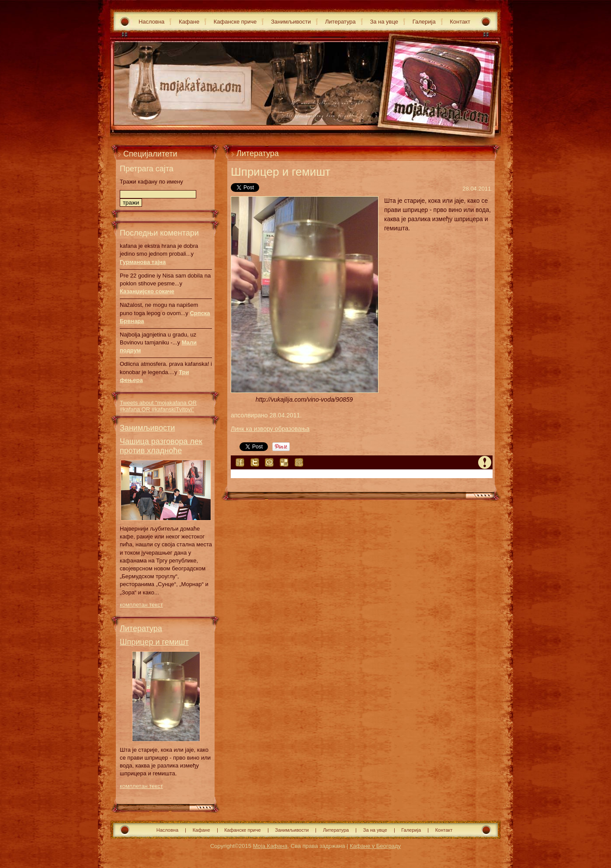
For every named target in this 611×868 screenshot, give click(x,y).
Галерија (424, 22)
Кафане (189, 22)
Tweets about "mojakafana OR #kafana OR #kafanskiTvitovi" (158, 406)
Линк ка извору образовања (270, 429)
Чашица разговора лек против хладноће (161, 446)
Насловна (151, 22)
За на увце (384, 22)
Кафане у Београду (375, 846)
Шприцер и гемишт (154, 642)
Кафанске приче (235, 22)
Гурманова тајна (143, 262)
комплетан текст (141, 605)
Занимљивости (291, 22)
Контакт (460, 22)
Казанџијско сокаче (147, 291)
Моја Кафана (270, 846)
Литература (340, 22)
